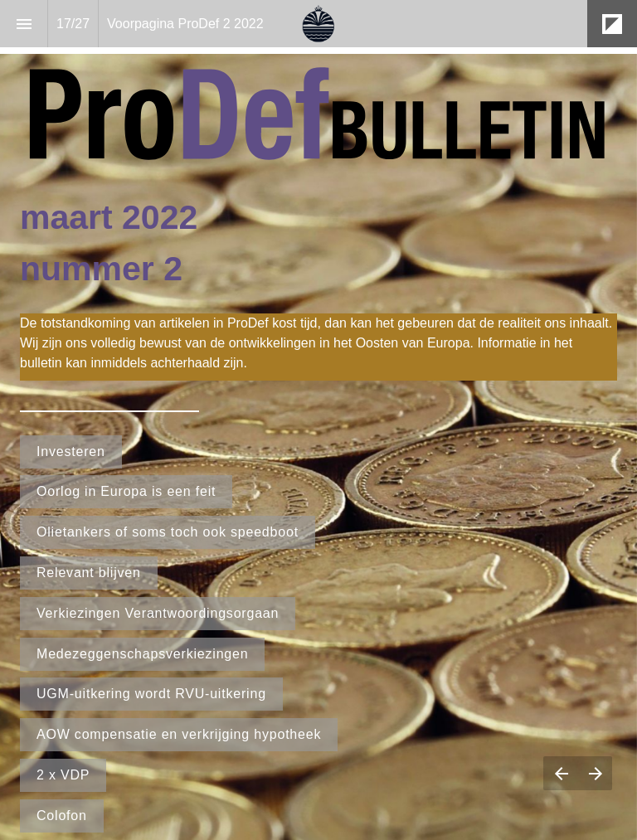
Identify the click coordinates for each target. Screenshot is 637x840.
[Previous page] (561, 773)
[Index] (24, 24)
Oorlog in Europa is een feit (126, 491)
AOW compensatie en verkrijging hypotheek (179, 734)
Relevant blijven (89, 573)
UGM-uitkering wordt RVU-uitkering (151, 694)
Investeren (71, 452)
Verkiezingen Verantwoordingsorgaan (158, 613)
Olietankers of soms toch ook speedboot (168, 532)
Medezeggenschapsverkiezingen (142, 654)
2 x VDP (63, 775)
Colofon (62, 816)
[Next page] (595, 773)
